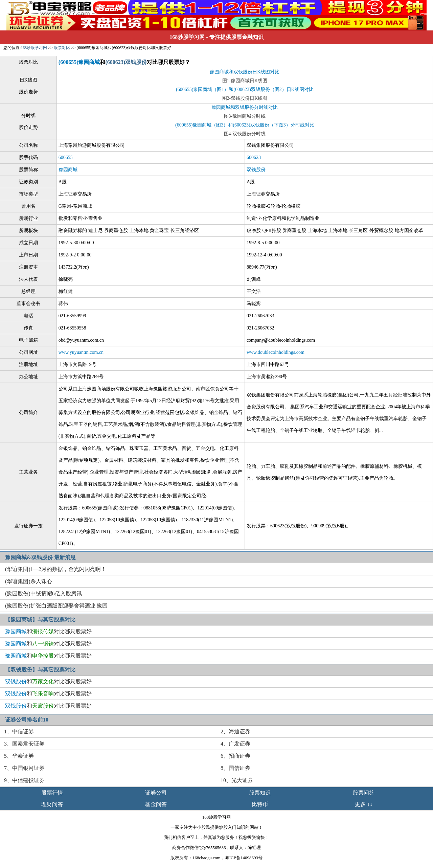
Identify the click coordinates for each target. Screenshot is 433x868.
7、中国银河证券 (24, 768)
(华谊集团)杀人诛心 (29, 581)
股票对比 (62, 48)
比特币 (260, 804)
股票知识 (260, 793)
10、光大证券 (237, 780)
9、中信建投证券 (24, 780)
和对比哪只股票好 (48, 631)
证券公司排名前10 (27, 720)
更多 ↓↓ (364, 804)
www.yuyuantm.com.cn (81, 352)
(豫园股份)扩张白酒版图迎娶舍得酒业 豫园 (56, 606)
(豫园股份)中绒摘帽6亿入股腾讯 (43, 593)
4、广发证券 (235, 744)
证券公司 (156, 793)
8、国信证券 (235, 768)
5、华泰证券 (19, 756)
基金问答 (156, 804)
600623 (254, 157)
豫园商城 (68, 170)
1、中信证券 (19, 732)
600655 (66, 157)
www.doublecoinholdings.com (276, 352)
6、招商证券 (235, 756)
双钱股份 (256, 170)
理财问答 (52, 804)
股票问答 (364, 793)
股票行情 (52, 793)
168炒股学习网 (187, 37)
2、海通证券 (235, 732)
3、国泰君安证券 (24, 744)
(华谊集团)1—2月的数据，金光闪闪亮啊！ (56, 569)
